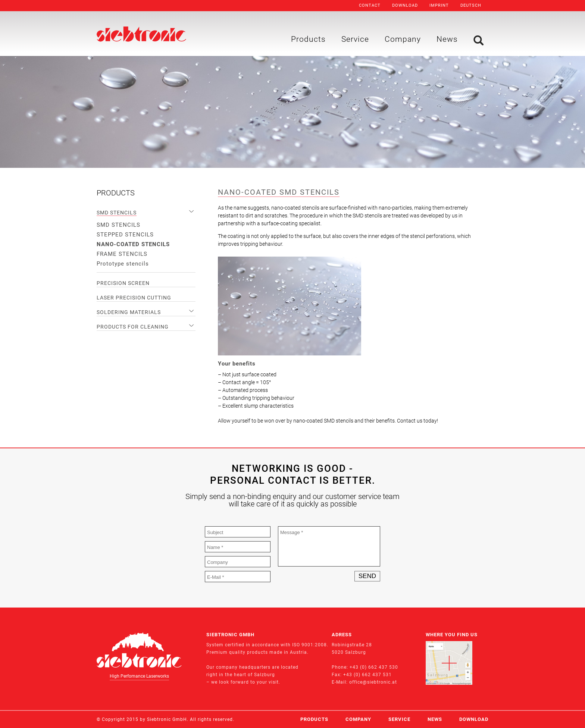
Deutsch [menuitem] (471, 5)
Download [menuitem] (405, 5)
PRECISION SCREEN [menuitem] (123, 283)
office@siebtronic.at (373, 682)
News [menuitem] (447, 39)
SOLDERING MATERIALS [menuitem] (129, 312)
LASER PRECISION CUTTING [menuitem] (134, 298)
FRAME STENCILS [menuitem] (122, 254)
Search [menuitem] (478, 40)
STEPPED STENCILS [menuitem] (125, 235)
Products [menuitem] (308, 39)
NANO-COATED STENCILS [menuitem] (133, 244)
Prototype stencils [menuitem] (123, 264)
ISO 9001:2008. (310, 645)
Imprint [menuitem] (439, 5)
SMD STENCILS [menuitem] (117, 213)
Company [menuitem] (403, 39)
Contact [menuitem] (370, 5)
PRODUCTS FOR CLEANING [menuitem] (133, 327)
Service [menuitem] (355, 39)
